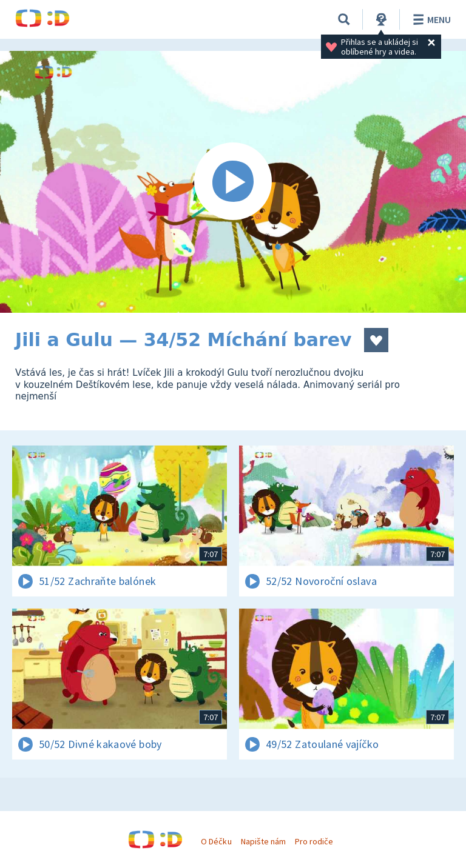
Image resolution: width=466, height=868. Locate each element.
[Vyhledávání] (344, 19)
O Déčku (216, 841)
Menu (430, 19)
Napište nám (263, 841)
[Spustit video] (233, 182)
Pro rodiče (314, 841)
